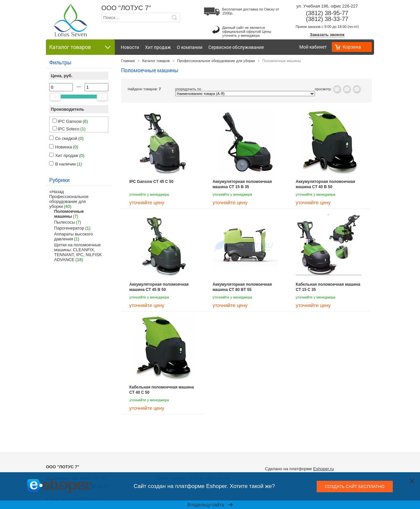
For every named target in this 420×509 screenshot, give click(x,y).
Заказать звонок (327, 35)
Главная (128, 61)
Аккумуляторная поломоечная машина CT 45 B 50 (159, 287)
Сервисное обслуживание (236, 47)
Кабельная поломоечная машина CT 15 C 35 (328, 287)
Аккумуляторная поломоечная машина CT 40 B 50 (325, 184)
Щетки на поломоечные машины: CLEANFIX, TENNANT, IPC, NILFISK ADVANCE (78, 252)
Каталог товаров (156, 61)
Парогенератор (69, 228)
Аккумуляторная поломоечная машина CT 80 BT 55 (242, 287)
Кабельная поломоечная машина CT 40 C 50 (162, 390)
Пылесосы (64, 222)
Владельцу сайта (210, 505)
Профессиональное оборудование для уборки (69, 201)
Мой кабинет (313, 47)
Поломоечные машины (69, 214)
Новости (130, 47)
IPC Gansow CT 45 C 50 (151, 182)
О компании (190, 47)
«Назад (56, 192)
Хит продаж (158, 47)
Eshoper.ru (323, 469)
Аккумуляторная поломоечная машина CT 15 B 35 (242, 184)
